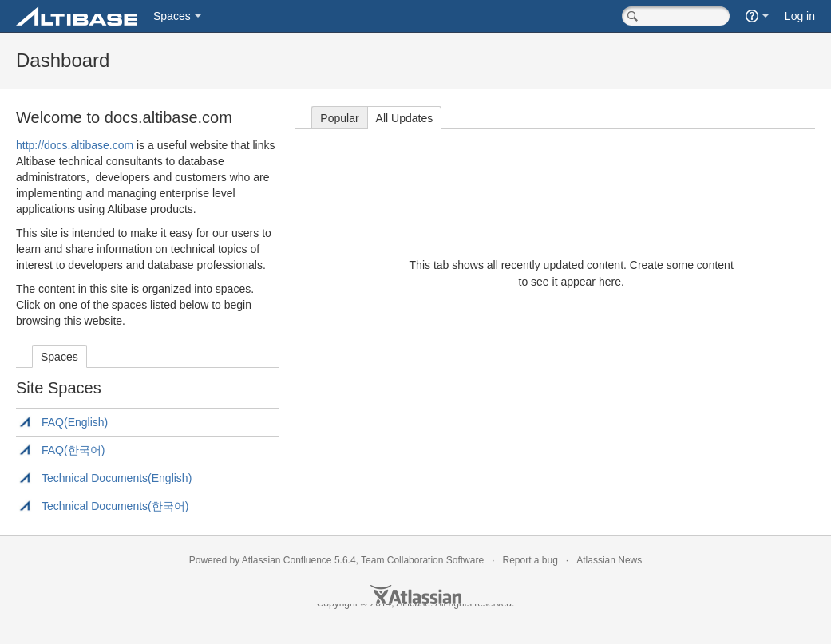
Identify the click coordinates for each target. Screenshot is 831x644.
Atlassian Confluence (287, 560)
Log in (800, 16)
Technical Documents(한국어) (115, 506)
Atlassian (416, 595)
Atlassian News (609, 560)
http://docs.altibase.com (75, 145)
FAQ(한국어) (73, 450)
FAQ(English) (75, 422)
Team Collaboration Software (422, 560)
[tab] (59, 356)
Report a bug (530, 560)
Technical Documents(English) (117, 478)
